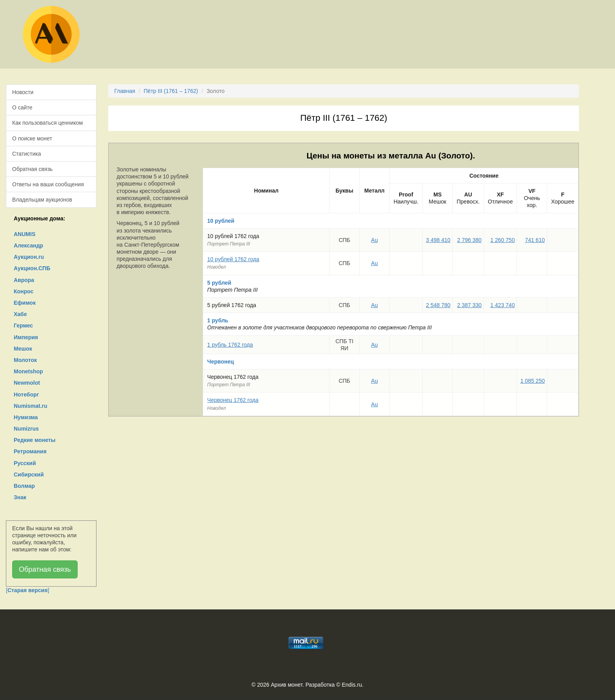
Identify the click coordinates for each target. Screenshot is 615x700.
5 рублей (219, 283)
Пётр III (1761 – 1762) (171, 91)
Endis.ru (352, 685)
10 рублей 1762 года (233, 259)
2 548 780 (438, 305)
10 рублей (221, 221)
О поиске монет (32, 138)
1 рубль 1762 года (230, 345)
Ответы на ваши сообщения (48, 184)
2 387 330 (469, 305)
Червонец (220, 362)
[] (27, 590)
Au (374, 240)
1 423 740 (502, 305)
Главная (125, 91)
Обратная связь (32, 169)
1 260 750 (502, 240)
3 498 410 (438, 240)
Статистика (27, 154)
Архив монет (287, 685)
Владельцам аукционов (42, 200)
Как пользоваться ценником (47, 123)
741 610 (535, 240)
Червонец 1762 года (233, 400)
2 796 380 (469, 240)
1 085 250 (533, 381)
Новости (23, 92)
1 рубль (218, 320)
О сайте (22, 107)
